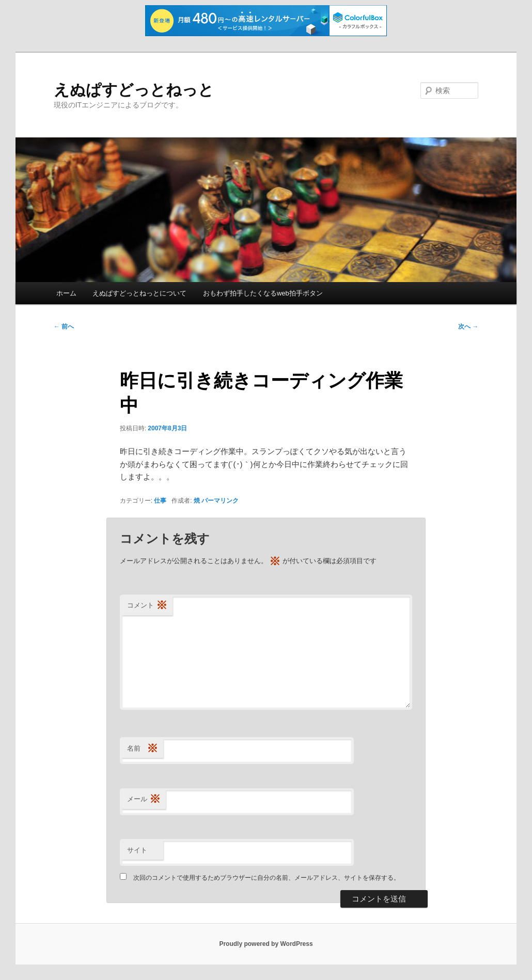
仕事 (160, 501)
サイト (137, 850)
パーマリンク (220, 501)
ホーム (66, 293)
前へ (64, 326)
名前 (143, 749)
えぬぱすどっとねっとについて (139, 293)
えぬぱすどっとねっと (134, 90)
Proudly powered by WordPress (266, 944)
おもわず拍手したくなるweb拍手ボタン (263, 293)
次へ (468, 326)
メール (144, 799)
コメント (147, 606)
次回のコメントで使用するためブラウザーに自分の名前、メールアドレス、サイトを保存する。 (267, 878)
